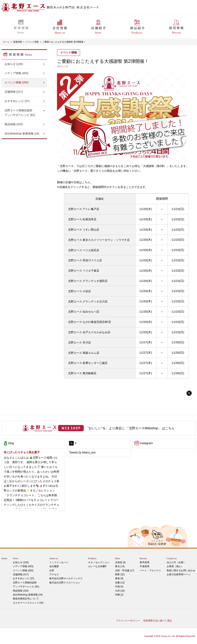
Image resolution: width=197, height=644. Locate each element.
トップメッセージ (59, 562)
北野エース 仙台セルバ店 (84, 312)
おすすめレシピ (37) (17, 101)
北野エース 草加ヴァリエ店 (85, 260)
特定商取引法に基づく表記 (158, 621)
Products (92, 558)
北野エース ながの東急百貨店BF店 (90, 322)
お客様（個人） (175, 566)
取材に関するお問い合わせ (181, 571)
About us (54, 558)
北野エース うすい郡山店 (84, 230)
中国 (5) (119, 587)
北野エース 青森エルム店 (84, 353)
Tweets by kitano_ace (82, 452)
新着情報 (18, 42)
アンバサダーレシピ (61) (24, 112)
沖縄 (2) (119, 595)
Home (4, 558)
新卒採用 (145, 562)
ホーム (6, 42)
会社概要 (54, 566)
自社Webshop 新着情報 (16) (22, 134)
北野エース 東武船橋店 (82, 373)
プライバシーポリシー (128, 621)
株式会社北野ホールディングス (66, 578)
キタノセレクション (99, 562)
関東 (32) (120, 574)
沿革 (52, 571)
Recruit (143, 558)
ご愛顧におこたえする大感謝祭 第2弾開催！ (64, 42)
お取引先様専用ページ (179, 574)
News (16, 558)
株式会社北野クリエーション (65, 583)
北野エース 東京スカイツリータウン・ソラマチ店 (99, 240)
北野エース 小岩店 (80, 291)
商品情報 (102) (14, 124)
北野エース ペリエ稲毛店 (84, 250)
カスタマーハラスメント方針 (28, 603)
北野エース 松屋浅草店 (82, 219)
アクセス (54, 574)
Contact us (172, 558)
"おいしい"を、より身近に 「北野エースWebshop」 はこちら (131, 428)
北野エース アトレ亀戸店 (84, 209)
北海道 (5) (120, 562)
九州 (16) (120, 591)
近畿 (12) (120, 583)
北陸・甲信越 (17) (125, 571)
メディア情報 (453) (17, 73)
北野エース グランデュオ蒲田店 (88, 281)
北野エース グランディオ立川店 (88, 301)
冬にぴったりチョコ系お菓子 (22, 452)
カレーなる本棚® (97, 566)
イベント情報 (32, 42)
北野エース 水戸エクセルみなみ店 (89, 332)
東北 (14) (120, 566)
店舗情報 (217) (14, 92)
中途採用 (145, 566)
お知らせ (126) (14, 64)
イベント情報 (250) (17, 82)
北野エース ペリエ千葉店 (84, 271)
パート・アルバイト (150, 571)
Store (118, 558)
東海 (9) (119, 578)
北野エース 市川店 (80, 343)
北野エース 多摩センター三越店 (88, 363)
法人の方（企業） (176, 562)
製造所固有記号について (26, 599)
